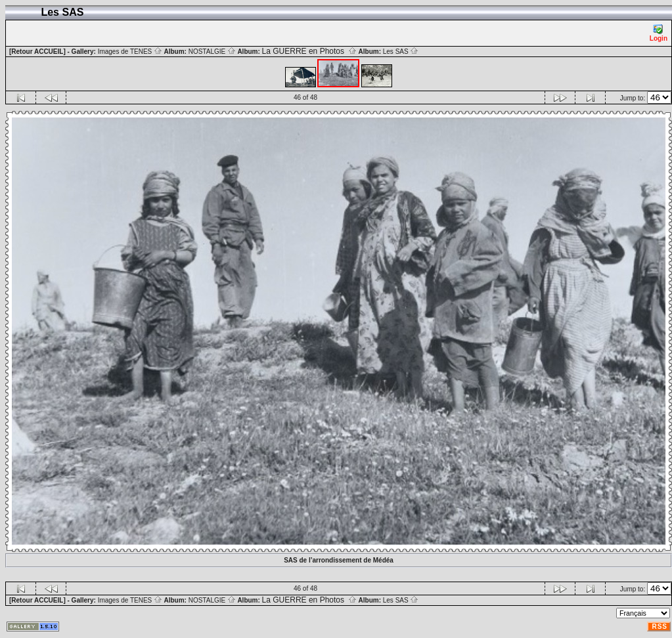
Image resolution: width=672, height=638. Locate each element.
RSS (660, 627)
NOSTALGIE (212, 52)
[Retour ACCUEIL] (37, 52)
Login (659, 33)
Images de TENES (130, 52)
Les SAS (401, 52)
